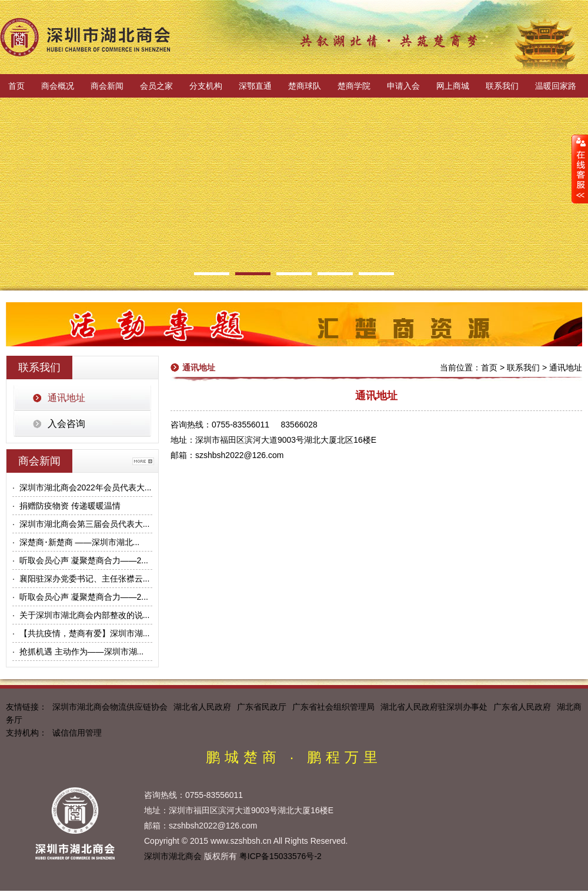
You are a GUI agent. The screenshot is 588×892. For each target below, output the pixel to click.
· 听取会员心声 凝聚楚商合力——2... (80, 560)
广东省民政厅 (262, 707)
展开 (580, 169)
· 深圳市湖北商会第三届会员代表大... (81, 524)
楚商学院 (354, 86)
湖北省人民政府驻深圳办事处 (434, 707)
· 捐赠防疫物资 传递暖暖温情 (66, 506)
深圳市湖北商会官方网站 (85, 37)
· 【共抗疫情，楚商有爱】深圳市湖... (81, 633)
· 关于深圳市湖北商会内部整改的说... (81, 615)
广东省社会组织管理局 (333, 707)
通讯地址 (66, 398)
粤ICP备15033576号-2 (280, 856)
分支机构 (206, 86)
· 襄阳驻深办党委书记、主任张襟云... (81, 579)
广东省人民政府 (522, 707)
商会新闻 (107, 86)
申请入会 (403, 86)
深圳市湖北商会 (173, 856)
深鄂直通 (255, 86)
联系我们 (502, 86)
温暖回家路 (556, 86)
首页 (16, 86)
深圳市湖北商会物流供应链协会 (110, 707)
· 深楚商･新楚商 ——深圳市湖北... (76, 542)
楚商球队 (305, 86)
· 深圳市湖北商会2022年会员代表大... (82, 487)
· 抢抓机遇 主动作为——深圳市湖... (78, 652)
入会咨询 (66, 424)
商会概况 (58, 86)
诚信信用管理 (77, 733)
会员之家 (156, 86)
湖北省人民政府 (202, 707)
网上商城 (453, 86)
